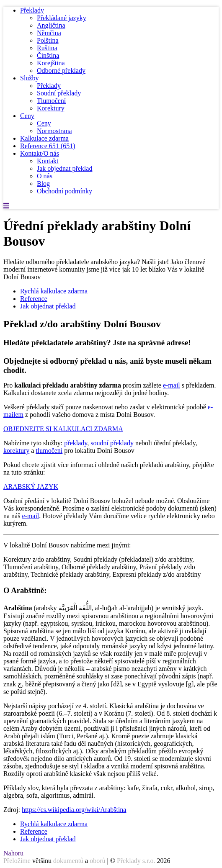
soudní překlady (112, 443)
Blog (43, 184)
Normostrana (54, 131)
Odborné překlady (61, 71)
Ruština (47, 48)
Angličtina (51, 25)
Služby (29, 78)
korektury (16, 451)
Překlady (32, 10)
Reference (48, 146)
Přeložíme (17, 861)
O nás (45, 176)
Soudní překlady (59, 93)
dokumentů (68, 861)
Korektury (51, 108)
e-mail (172, 385)
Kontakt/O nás (40, 153)
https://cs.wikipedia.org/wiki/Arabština (74, 810)
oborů (97, 861)
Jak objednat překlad (65, 168)
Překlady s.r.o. (136, 861)
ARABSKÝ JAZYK (31, 487)
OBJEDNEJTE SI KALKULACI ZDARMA (63, 429)
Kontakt (48, 161)
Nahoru (13, 853)
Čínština (48, 55)
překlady (76, 443)
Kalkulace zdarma (44, 138)
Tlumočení (51, 101)
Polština (48, 40)
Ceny (27, 116)
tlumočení (49, 451)
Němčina (49, 33)
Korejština (51, 63)
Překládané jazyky (62, 18)
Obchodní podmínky (65, 191)
